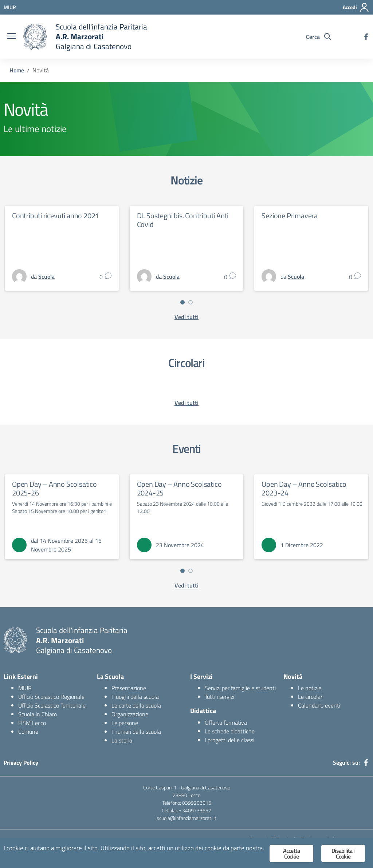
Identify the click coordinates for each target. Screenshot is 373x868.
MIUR (25, 688)
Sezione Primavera (290, 216)
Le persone (125, 723)
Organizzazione (130, 714)
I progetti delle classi (229, 740)
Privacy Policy (21, 763)
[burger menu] (12, 37)
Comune (28, 732)
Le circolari (311, 697)
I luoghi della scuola (135, 697)
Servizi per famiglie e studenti (240, 688)
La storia (122, 740)
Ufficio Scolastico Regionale (51, 697)
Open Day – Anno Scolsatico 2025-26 (54, 488)
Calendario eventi (319, 705)
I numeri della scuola (136, 732)
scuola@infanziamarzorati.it (186, 818)
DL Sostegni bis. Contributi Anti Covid (183, 220)
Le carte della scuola (136, 705)
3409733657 (197, 810)
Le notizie (310, 688)
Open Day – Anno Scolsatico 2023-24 (304, 488)
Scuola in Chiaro (38, 714)
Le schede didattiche (230, 731)
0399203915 (197, 803)
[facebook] (366, 37)
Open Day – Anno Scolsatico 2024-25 (179, 488)
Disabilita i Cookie (343, 854)
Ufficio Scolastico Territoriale (52, 705)
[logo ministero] (35, 37)
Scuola (46, 276)
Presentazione (129, 688)
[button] (182, 302)
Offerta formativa (226, 722)
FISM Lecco (32, 723)
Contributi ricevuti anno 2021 (56, 216)
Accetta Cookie (291, 854)
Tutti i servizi (219, 697)
